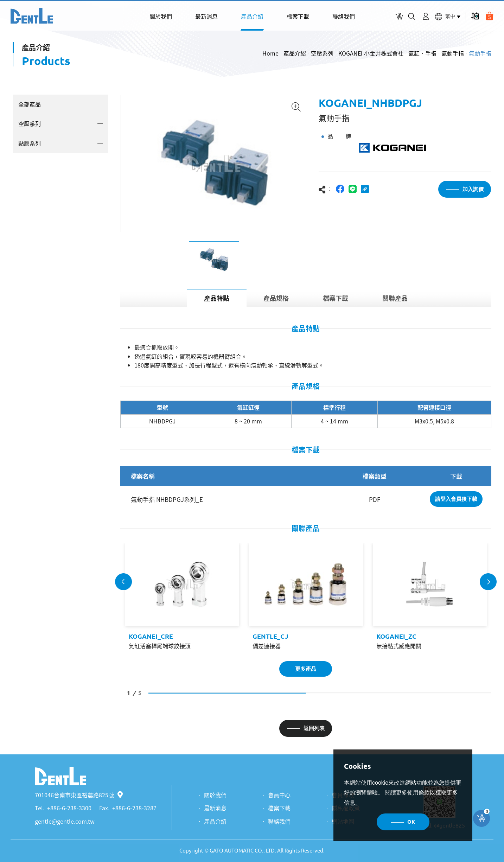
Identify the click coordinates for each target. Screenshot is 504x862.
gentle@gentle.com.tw (65, 821)
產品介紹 (252, 16)
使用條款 (419, 793)
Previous (123, 582)
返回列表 (314, 728)
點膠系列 (30, 143)
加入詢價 (473, 189)
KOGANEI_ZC (396, 636)
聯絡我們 (344, 16)
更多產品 (306, 669)
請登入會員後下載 (456, 499)
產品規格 (276, 298)
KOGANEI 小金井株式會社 (371, 53)
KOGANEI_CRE (151, 636)
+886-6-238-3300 (69, 808)
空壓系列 (322, 53)
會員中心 (279, 795)
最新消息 (206, 16)
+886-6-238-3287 (134, 808)
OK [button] (411, 822)
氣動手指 (453, 53)
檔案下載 (298, 16)
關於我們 (161, 16)
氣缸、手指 (422, 53)
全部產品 (30, 104)
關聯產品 (395, 298)
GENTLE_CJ (270, 636)
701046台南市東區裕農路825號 (79, 795)
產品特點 (217, 298)
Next (488, 582)
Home (270, 53)
